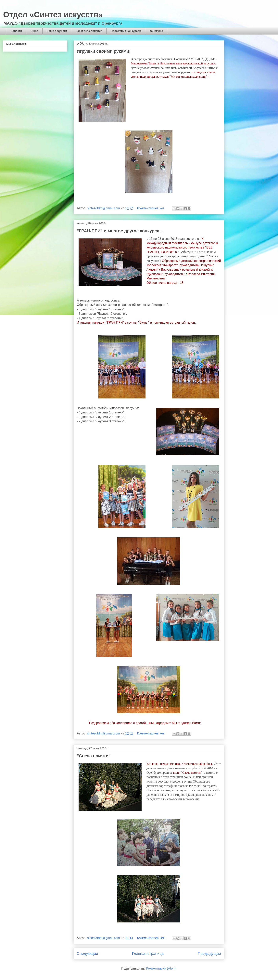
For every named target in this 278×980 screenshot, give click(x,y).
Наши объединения (89, 31)
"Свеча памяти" (94, 756)
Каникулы (156, 31)
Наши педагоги (57, 31)
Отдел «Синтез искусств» (53, 15)
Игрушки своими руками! (104, 51)
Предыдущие (209, 953)
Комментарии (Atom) (161, 968)
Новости (16, 31)
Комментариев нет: (152, 208)
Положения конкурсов (126, 31)
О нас (34, 31)
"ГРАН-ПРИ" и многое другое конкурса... (120, 231)
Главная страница (148, 953)
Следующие (87, 953)
